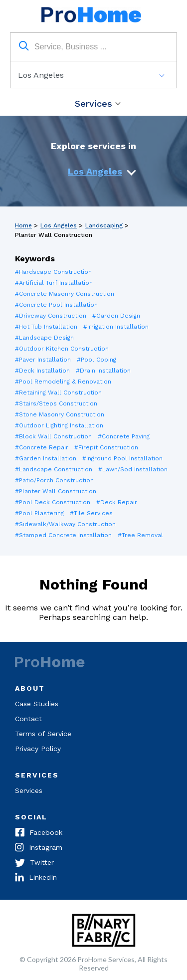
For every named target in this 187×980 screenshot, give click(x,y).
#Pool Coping (96, 360)
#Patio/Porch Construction (54, 480)
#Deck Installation (42, 371)
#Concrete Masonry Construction (65, 294)
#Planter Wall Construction (56, 491)
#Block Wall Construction (53, 436)
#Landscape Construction (54, 469)
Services (93, 103)
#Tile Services (91, 513)
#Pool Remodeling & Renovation (63, 382)
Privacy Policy (38, 749)
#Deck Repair (117, 502)
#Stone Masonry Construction (60, 414)
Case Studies (37, 704)
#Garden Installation (46, 458)
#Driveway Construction (51, 316)
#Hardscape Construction (53, 272)
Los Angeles (95, 171)
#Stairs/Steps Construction (56, 403)
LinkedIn (36, 878)
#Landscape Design (44, 338)
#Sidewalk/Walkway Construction (65, 524)
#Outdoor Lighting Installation (59, 425)
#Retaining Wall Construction (58, 392)
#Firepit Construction (106, 447)
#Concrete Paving (124, 436)
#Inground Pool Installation (122, 458)
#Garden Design (116, 316)
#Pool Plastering (39, 513)
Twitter (34, 863)
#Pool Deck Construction (53, 502)
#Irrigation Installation (116, 327)
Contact (28, 719)
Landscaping (104, 225)
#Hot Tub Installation (46, 327)
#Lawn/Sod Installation (133, 469)
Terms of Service (43, 734)
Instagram (39, 848)
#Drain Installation (103, 371)
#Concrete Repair (42, 447)
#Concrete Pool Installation (56, 305)
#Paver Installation (43, 360)
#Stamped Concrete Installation (63, 535)
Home (23, 225)
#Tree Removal (140, 535)
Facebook (39, 833)
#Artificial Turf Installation (54, 283)
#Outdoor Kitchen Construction (62, 349)
